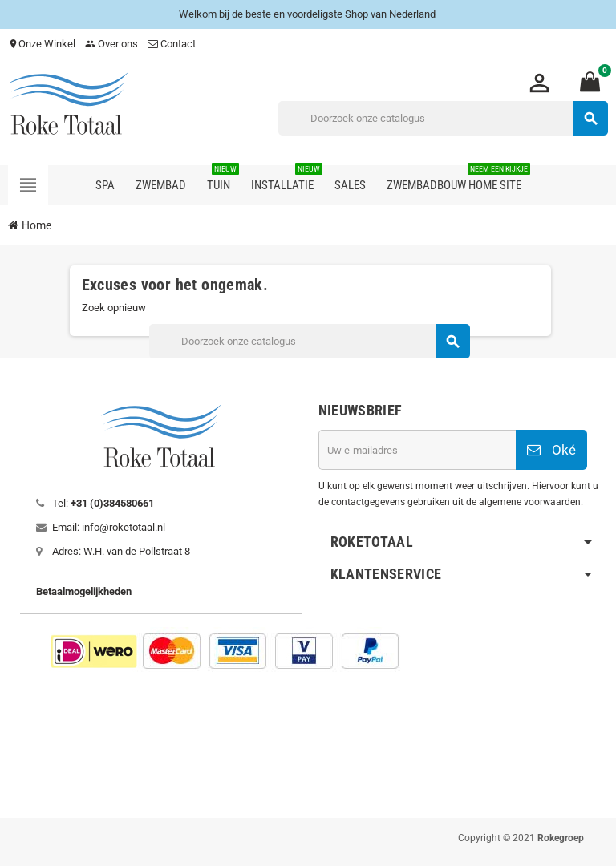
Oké (551, 450)
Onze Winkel (42, 44)
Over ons (111, 44)
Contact (173, 44)
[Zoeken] (443, 118)
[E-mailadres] (417, 450)
